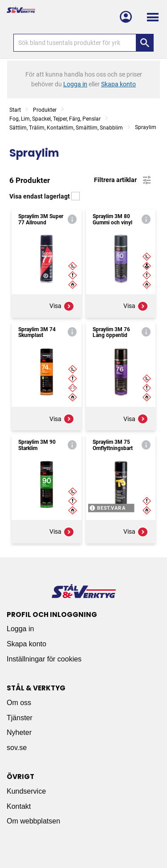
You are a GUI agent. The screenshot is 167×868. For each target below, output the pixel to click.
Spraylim (146, 127)
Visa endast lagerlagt (45, 196)
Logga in (20, 629)
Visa (62, 306)
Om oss (19, 703)
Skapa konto (26, 644)
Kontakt (19, 806)
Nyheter (19, 732)
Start (15, 110)
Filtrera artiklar (123, 180)
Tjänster (20, 718)
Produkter (45, 110)
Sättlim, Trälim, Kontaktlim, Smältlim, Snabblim (66, 128)
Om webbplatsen (33, 821)
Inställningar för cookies (44, 659)
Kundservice (26, 791)
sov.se (17, 748)
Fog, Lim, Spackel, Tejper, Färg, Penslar (55, 119)
